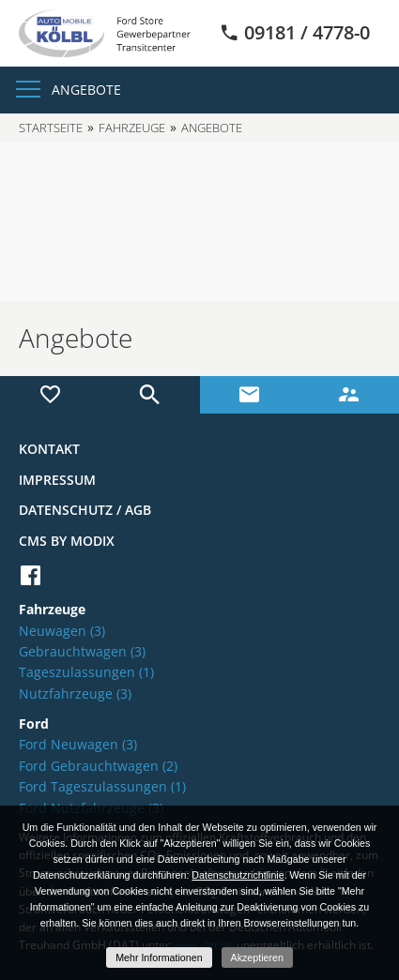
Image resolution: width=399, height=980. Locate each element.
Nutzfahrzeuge (75, 694)
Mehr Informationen (159, 957)
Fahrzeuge (132, 128)
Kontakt (49, 449)
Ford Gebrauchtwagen (98, 766)
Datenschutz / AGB (85, 510)
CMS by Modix (67, 541)
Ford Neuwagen (78, 744)
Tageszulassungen (86, 672)
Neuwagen (62, 631)
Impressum (57, 480)
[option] (199, 221)
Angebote (86, 90)
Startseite (51, 128)
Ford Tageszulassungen (102, 786)
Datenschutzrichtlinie (238, 875)
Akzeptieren (257, 957)
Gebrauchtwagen (82, 651)
